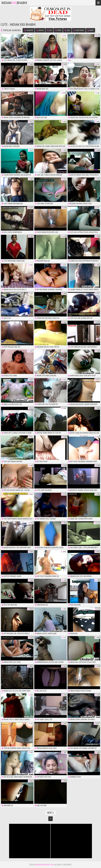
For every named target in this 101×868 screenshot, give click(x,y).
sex (49, 30)
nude (90, 30)
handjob (29, 30)
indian (40, 30)
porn (58, 30)
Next (50, 813)
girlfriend (79, 30)
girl (67, 30)
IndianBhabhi (14, 3)
